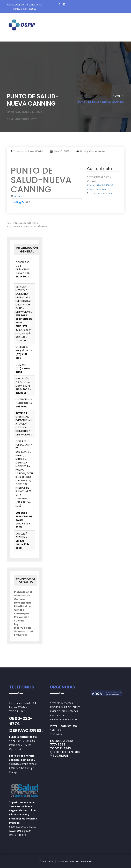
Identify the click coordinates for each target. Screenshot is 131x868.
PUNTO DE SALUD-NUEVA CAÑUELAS (27, 227)
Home (117, 96)
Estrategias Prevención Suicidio (22, 617)
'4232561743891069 (101, 193)
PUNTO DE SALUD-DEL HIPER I (23, 223)
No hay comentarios (93, 151)
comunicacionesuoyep (22, 119)
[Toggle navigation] (15, 39)
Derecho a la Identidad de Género (23, 606)
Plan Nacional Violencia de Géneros (23, 596)
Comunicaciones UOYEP (28, 151)
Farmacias (19, 196)
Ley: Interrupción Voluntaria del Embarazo (23, 630)
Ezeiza (91, 185)
